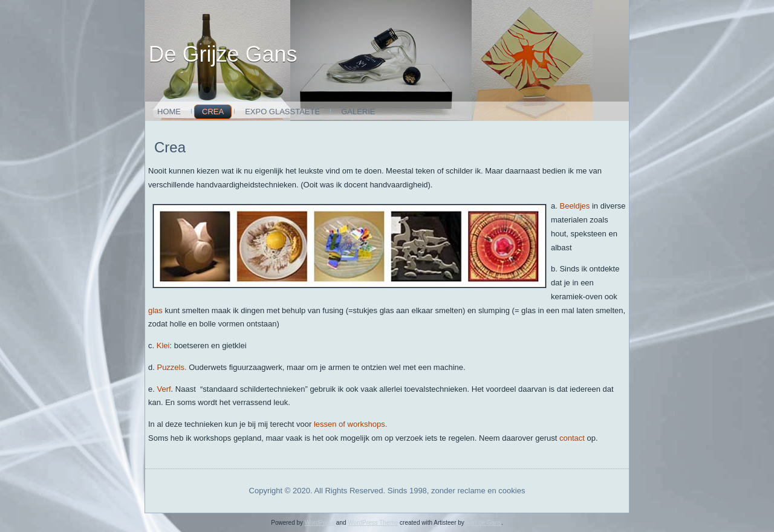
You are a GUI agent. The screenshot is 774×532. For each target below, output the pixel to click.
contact (573, 438)
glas (155, 310)
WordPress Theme (373, 523)
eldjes (579, 206)
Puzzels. (171, 367)
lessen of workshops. (350, 424)
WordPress (320, 523)
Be (564, 206)
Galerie (358, 112)
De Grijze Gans (223, 54)
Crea (213, 112)
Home (169, 112)
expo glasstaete (282, 112)
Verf (164, 389)
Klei (163, 345)
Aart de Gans (483, 523)
